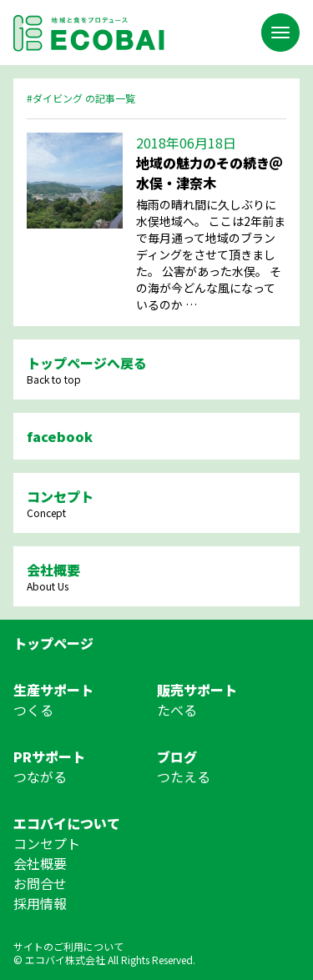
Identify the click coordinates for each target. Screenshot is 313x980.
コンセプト (47, 843)
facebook (60, 436)
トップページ (53, 643)
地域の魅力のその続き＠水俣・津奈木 (210, 173)
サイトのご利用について (68, 946)
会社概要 (40, 863)
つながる (40, 776)
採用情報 (40, 903)
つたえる (184, 776)
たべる (177, 710)
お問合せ (40, 883)
